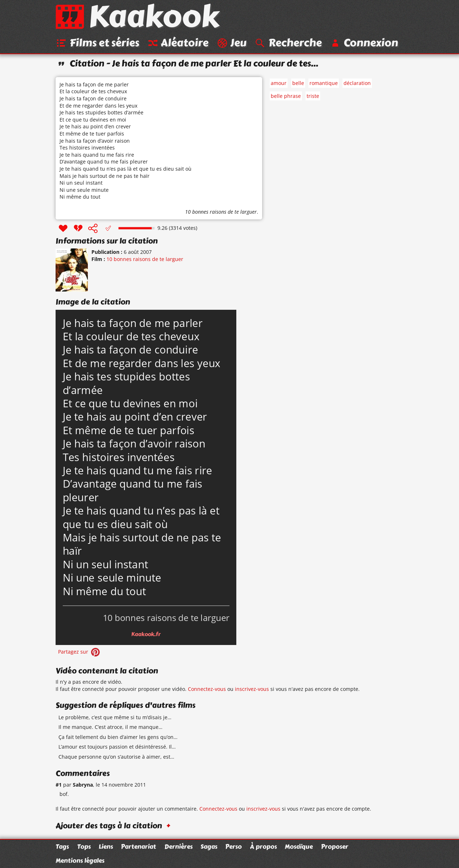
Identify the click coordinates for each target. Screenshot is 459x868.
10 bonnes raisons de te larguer (221, 212)
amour (279, 83)
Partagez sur (80, 652)
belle (298, 83)
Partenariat (138, 846)
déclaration (357, 83)
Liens (106, 846)
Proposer (335, 846)
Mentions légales (80, 860)
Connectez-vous (207, 689)
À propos (263, 846)
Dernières (178, 846)
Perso (233, 846)
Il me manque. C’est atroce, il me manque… (110, 727)
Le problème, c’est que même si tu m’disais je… (115, 717)
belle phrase (286, 96)
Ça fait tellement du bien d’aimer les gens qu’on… (118, 737)
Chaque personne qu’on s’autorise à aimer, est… (116, 757)
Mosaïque (299, 846)
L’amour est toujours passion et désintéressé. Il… (117, 747)
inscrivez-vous (252, 689)
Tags (62, 846)
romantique (324, 83)
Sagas (209, 846)
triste (313, 96)
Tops (84, 846)
